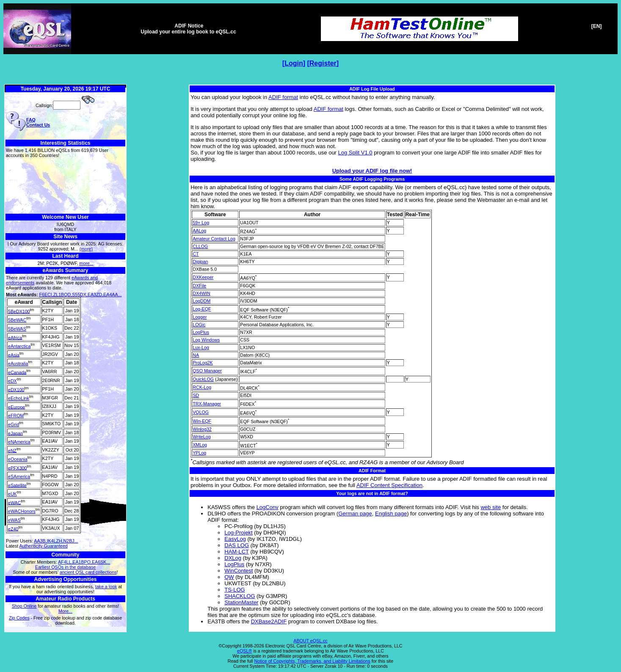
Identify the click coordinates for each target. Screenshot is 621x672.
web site (491, 507)
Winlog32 (202, 429)
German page (355, 514)
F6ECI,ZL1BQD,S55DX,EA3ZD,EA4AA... (81, 295)
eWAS (14, 520)
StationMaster (241, 602)
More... (65, 611)
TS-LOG (235, 590)
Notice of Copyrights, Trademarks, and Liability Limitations (312, 661)
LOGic (199, 325)
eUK (12, 494)
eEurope (17, 407)
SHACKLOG (240, 596)
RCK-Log (202, 387)
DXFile (199, 286)
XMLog (200, 445)
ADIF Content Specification (389, 485)
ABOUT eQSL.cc (310, 641)
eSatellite (17, 485)
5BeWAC (17, 320)
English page (391, 514)
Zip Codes (19, 618)
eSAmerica (19, 476)
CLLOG (200, 246)
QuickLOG (203, 379)
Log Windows (206, 340)
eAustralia (18, 364)
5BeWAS (17, 329)
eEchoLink (19, 398)
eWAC (14, 502)
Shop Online (24, 606)
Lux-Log (201, 347)
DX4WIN (201, 293)
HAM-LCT (237, 552)
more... (86, 263)
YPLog (199, 453)
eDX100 (16, 389)
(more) (86, 249)
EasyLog (235, 539)
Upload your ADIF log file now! (372, 171)
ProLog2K (203, 363)
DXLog (233, 558)
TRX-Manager (207, 404)
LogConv (268, 507)
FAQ (31, 120)
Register (323, 63)
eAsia (14, 355)
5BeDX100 (19, 311)
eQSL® (244, 651)
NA (196, 355)
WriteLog (201, 437)
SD (196, 395)
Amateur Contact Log (214, 239)
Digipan (200, 262)
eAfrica (15, 337)
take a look (106, 587)
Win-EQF (202, 421)
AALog (199, 231)
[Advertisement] (65, 186)
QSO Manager (207, 371)
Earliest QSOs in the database (65, 567)
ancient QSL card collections (88, 572)
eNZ (12, 450)
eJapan (15, 433)
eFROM (16, 416)
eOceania (18, 459)
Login (294, 63)
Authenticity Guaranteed (43, 546)
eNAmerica (19, 442)
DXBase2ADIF (269, 621)
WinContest (239, 571)
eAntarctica (19, 346)
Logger (200, 317)
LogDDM (201, 301)
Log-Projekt (238, 533)
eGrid (14, 424)
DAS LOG (237, 545)
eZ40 (13, 529)
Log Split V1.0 (355, 153)
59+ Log (201, 223)
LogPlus (201, 332)
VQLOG (201, 412)
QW (229, 577)
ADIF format (283, 97)
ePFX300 (17, 468)
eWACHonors (22, 511)
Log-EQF (202, 309)
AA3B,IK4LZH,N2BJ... (56, 541)
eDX (12, 381)
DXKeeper (203, 277)
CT (196, 254)
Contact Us (38, 125)
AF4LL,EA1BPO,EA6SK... (84, 562)
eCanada (17, 372)
